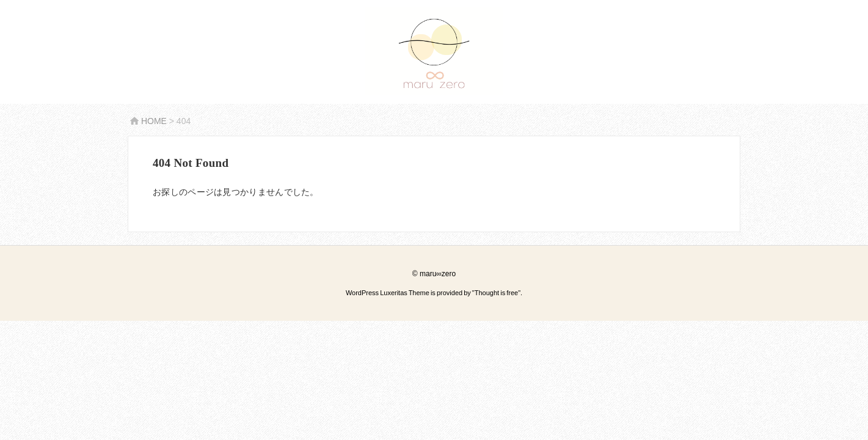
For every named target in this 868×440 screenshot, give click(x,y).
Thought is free (496, 293)
